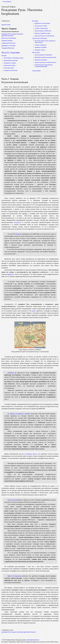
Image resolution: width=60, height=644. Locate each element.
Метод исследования (9, 38)
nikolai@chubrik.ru (33, 640)
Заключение (36, 71)
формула (11, 274)
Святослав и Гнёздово (40, 38)
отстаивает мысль (31, 454)
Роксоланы (36, 52)
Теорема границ (7, 41)
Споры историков (41, 45)
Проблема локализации (42, 23)
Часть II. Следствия (11, 53)
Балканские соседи (41, 26)
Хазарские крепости (11, 70)
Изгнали (18, 234)
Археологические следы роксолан (45, 62)
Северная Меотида (8, 48)
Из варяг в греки (40, 50)
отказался (17, 222)
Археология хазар (10, 65)
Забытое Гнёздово (41, 47)
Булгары (35, 21)
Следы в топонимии (41, 28)
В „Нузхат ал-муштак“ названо (19, 414)
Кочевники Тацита (41, 60)
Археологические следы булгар (44, 36)
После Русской (13, 500)
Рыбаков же (12, 373)
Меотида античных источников (45, 57)
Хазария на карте (10, 63)
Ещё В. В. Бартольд (15, 576)
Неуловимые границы (11, 60)
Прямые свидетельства (42, 33)
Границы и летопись (8, 46)
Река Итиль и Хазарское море (14, 58)
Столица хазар (9, 68)
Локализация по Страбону (43, 55)
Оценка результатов (8, 43)
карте (34, 311)
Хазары (4, 56)
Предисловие (6, 25)
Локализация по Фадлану (43, 31)
